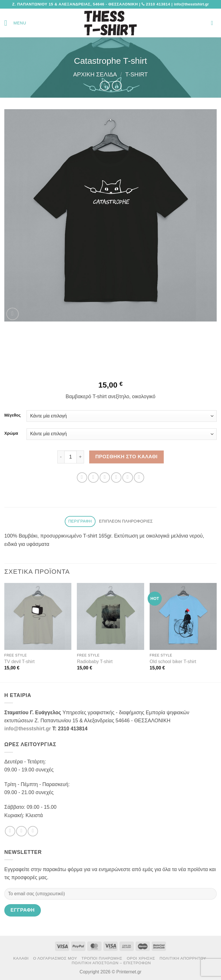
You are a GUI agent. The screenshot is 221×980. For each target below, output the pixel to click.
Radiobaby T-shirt (95, 662)
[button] (15, 23)
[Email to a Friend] (116, 478)
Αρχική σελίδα (95, 74)
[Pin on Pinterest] (127, 478)
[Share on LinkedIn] (139, 478)
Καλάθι (21, 958)
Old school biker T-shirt (173, 662)
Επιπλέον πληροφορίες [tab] (126, 521)
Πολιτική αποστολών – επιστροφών (111, 963)
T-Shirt (136, 74)
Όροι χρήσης (141, 958)
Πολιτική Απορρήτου (183, 958)
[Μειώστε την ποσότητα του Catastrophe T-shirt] (61, 457)
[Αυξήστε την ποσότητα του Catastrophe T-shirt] (80, 457)
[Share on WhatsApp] (82, 478)
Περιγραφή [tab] (80, 521)
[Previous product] (117, 86)
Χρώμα (11, 433)
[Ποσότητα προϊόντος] (71, 457)
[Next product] (105, 86)
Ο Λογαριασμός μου (55, 958)
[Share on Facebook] (93, 478)
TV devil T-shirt (19, 662)
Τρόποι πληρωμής (102, 958)
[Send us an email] (33, 831)
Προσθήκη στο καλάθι (126, 457)
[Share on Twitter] (105, 478)
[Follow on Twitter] (21, 831)
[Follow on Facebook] (10, 831)
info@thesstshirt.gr (28, 729)
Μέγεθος (13, 415)
